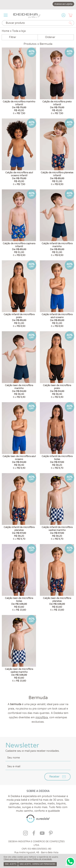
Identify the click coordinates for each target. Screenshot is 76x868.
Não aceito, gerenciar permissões (37, 864)
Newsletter (38, 693)
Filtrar (13, 37)
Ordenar (50, 37)
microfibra (42, 663)
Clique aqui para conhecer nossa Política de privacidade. (28, 859)
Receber (54, 722)
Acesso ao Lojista (63, 4)
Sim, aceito (11, 864)
